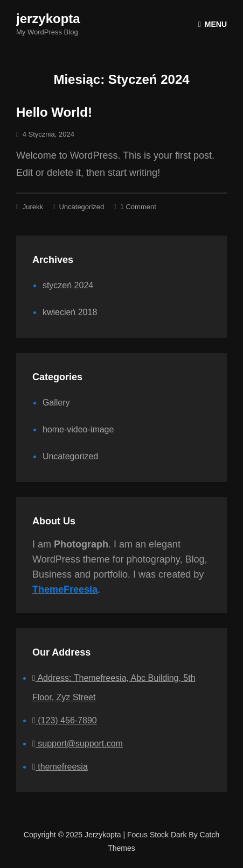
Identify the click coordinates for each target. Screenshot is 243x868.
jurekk (33, 207)
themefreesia (60, 767)
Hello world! (54, 112)
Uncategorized (81, 207)
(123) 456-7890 (65, 720)
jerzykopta (48, 19)
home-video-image (78, 429)
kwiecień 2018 (70, 312)
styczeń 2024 (68, 285)
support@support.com (78, 744)
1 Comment (138, 207)
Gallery (56, 403)
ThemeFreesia (65, 589)
